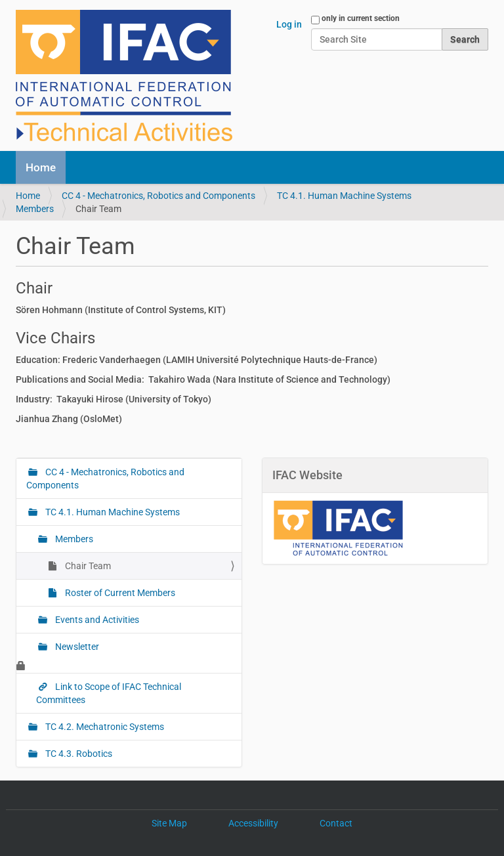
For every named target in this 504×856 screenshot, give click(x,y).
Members (35, 209)
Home (41, 167)
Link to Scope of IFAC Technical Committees (109, 693)
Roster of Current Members (119, 593)
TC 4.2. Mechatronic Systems (104, 727)
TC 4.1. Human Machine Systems (344, 196)
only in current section (361, 18)
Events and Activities (96, 620)
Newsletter (76, 647)
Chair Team (87, 566)
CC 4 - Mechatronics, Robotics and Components (158, 196)
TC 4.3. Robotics (78, 754)
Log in (289, 24)
